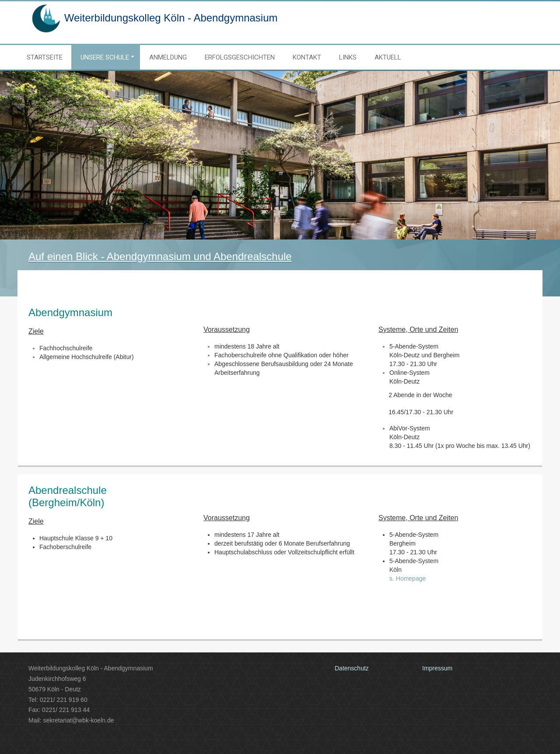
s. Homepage (408, 578)
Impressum (437, 668)
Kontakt (307, 57)
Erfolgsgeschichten (240, 57)
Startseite (45, 57)
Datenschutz (352, 668)
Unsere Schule (105, 57)
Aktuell (388, 57)
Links (348, 57)
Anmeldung (168, 57)
